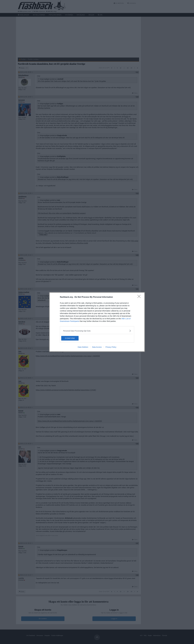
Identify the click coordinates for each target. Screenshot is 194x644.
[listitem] (97, 331)
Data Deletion (83, 347)
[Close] (140, 297)
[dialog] (97, 322)
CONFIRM (73, 338)
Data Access (97, 347)
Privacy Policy (111, 347)
